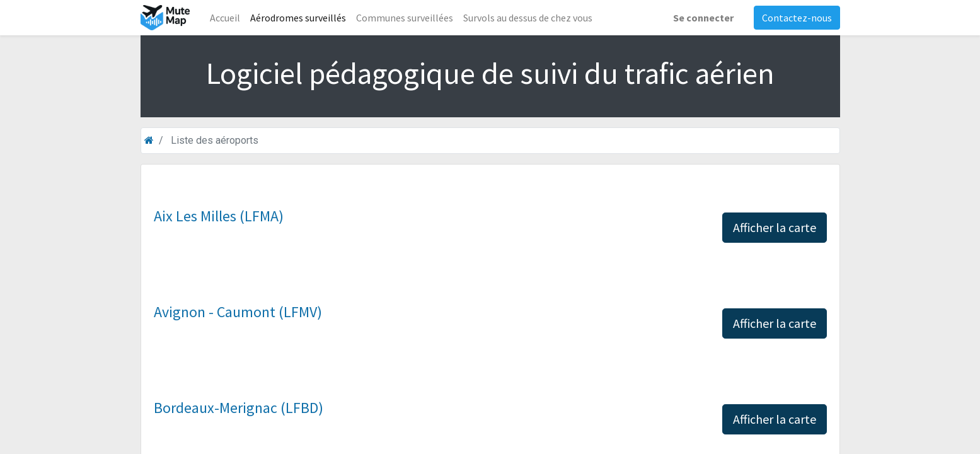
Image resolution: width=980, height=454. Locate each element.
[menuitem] (225, 18)
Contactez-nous (797, 18)
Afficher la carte (775, 227)
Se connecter (703, 18)
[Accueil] (149, 140)
